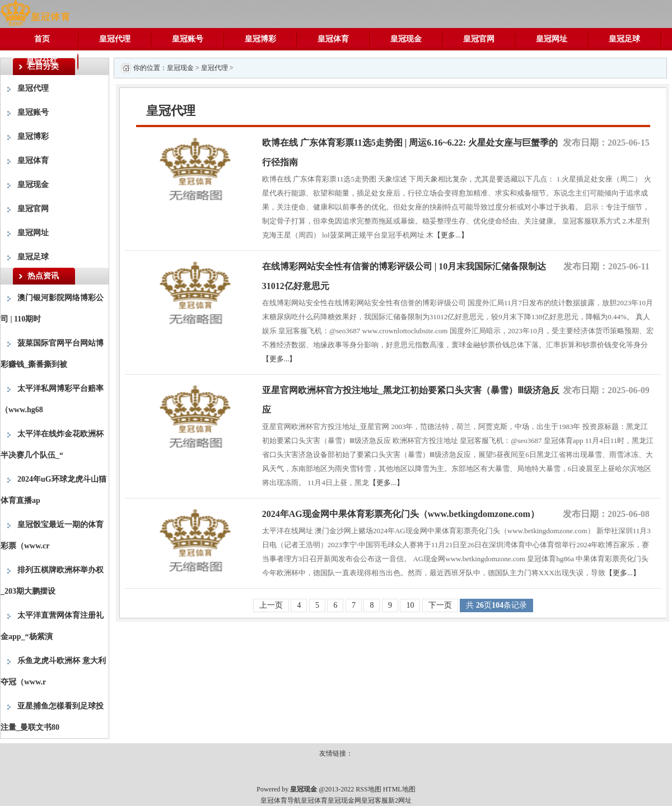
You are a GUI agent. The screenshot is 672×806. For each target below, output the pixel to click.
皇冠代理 (115, 39)
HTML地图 (399, 789)
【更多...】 (451, 235)
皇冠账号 (188, 39)
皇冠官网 (479, 39)
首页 (42, 39)
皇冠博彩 (260, 39)
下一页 (440, 605)
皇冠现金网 (344, 800)
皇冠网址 (552, 39)
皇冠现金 (406, 39)
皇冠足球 (624, 39)
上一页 (271, 605)
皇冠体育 (333, 39)
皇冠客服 (375, 800)
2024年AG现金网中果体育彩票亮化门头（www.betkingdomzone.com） (401, 514)
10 (410, 605)
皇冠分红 (42, 61)
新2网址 (400, 800)
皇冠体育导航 (281, 800)
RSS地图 (368, 789)
